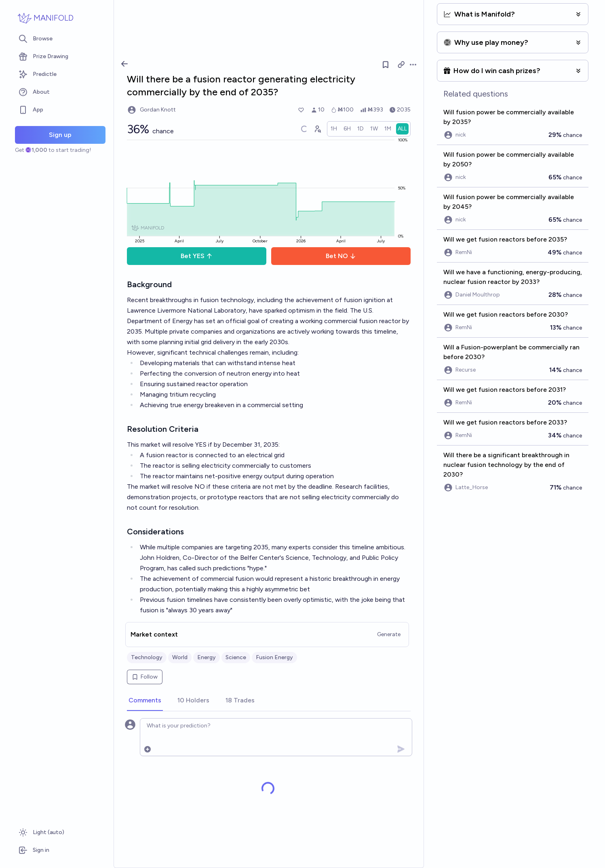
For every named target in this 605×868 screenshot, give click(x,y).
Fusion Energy (274, 657)
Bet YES (197, 256)
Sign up (60, 135)
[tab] (145, 701)
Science (236, 657)
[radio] (334, 129)
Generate (389, 634)
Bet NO (341, 256)
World (180, 657)
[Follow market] (386, 65)
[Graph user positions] (317, 129)
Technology (147, 657)
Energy (207, 657)
